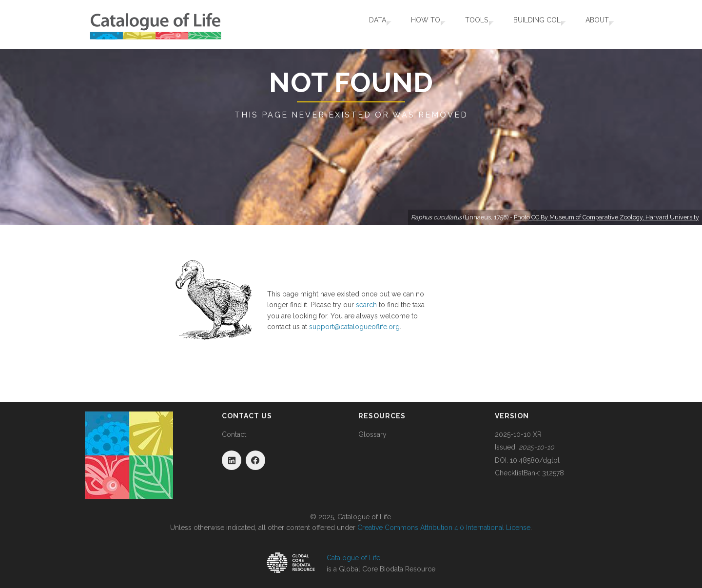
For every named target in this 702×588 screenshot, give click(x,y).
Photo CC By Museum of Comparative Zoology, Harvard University (606, 217)
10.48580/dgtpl (535, 460)
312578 (553, 473)
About (593, 24)
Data (356, 24)
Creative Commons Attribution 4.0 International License (444, 528)
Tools (464, 24)
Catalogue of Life (353, 558)
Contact (234, 434)
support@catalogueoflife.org (354, 327)
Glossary (372, 434)
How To (409, 24)
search (366, 305)
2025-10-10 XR (518, 434)
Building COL (528, 24)
